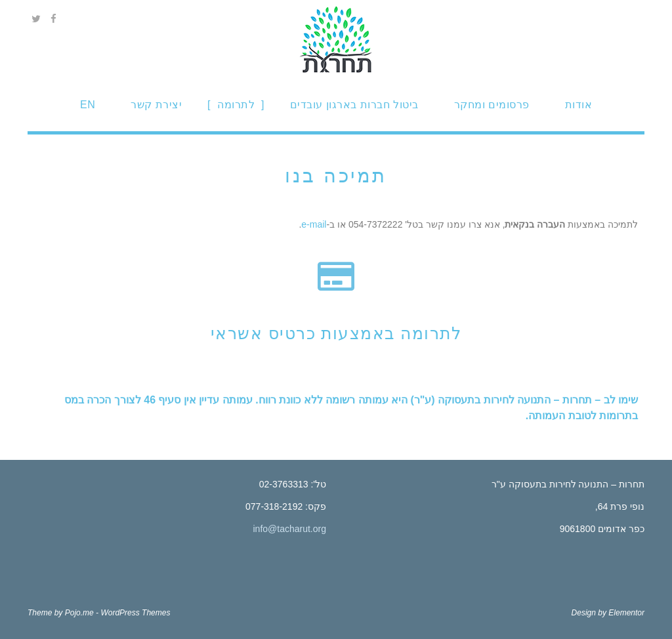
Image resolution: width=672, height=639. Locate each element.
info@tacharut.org (290, 529)
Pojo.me (79, 613)
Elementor (626, 613)
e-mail (314, 224)
